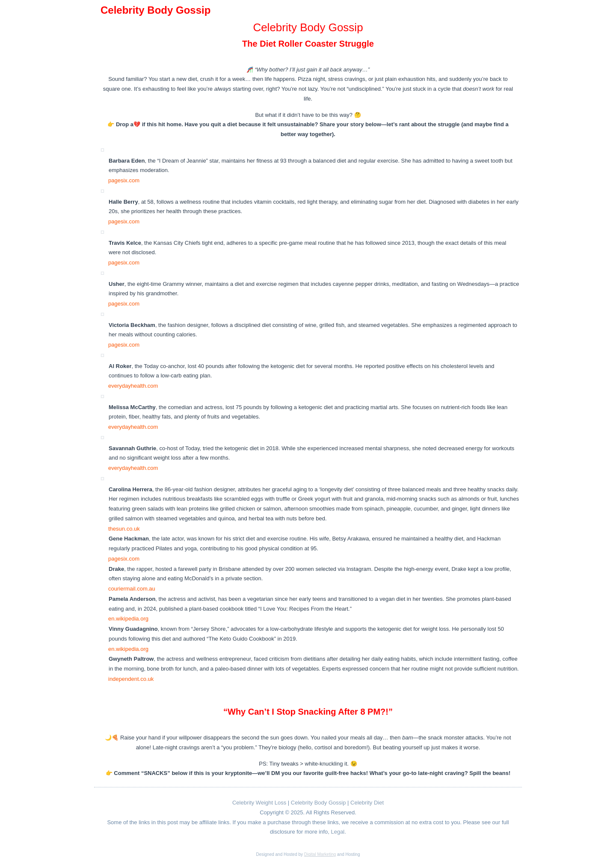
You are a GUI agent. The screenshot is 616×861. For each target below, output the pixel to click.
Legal (338, 832)
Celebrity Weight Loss (259, 803)
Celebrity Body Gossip (318, 803)
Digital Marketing (320, 854)
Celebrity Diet (367, 803)
